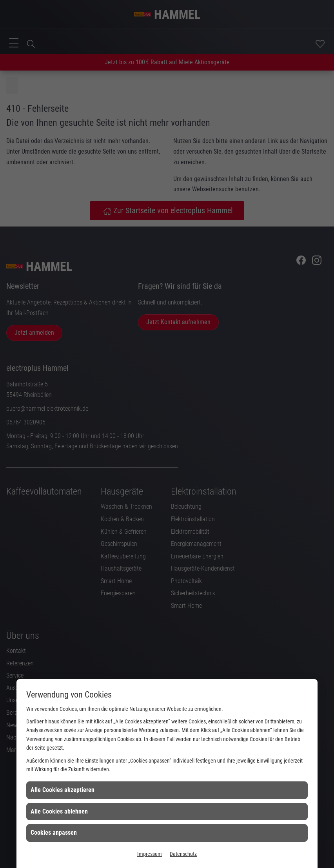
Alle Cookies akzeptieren (63, 790)
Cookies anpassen (54, 833)
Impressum (150, 854)
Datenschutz (183, 854)
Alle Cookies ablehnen (59, 811)
